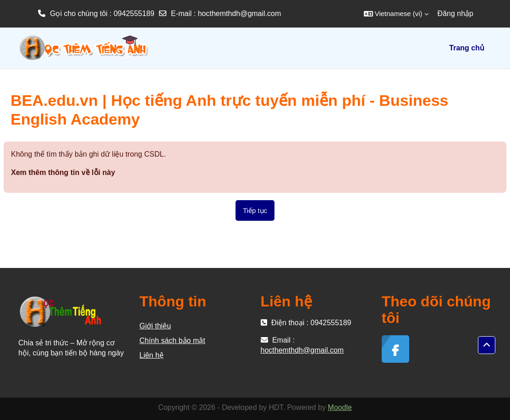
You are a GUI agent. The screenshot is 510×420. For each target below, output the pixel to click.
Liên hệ (151, 355)
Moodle (340, 407)
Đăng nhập (455, 14)
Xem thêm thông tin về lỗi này (63, 172)
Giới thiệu (155, 326)
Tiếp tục (255, 210)
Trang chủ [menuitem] (467, 48)
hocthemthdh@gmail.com (240, 14)
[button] (396, 14)
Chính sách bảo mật (172, 341)
